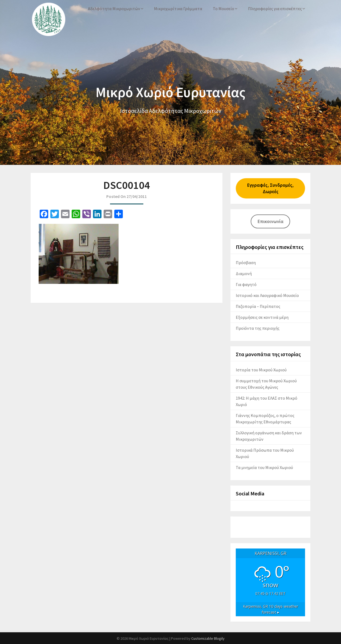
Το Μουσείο (224, 9)
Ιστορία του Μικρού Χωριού (261, 370)
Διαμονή (244, 273)
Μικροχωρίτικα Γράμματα (178, 9)
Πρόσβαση (246, 263)
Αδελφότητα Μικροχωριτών (114, 9)
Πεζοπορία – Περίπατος (258, 306)
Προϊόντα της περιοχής (258, 328)
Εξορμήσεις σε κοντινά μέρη (262, 317)
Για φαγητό (246, 284)
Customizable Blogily (208, 638)
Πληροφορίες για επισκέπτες (275, 9)
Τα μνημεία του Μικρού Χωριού (264, 467)
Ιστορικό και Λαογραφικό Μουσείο (267, 295)
